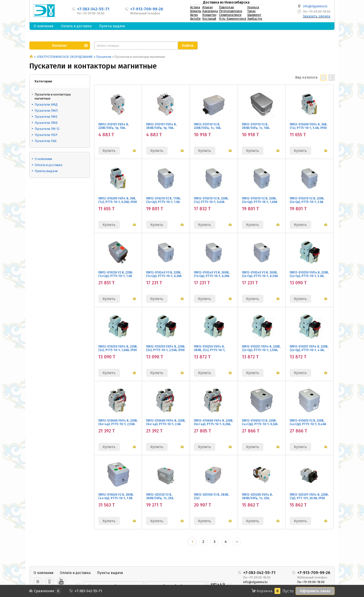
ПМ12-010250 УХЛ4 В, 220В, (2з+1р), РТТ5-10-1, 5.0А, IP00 (309, 276)
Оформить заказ (315, 591)
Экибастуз (255, 19)
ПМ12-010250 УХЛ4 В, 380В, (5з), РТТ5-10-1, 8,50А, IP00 (210, 350)
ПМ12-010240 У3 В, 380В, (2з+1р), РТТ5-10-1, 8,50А (260, 274)
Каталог (60, 45)
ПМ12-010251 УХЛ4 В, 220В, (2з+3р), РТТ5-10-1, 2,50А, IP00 (261, 350)
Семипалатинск (230, 15)
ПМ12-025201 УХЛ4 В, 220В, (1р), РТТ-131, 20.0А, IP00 (309, 496)
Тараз (251, 11)
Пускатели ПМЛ (46, 111)
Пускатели (104, 57)
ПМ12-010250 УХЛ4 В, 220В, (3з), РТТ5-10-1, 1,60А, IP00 (118, 348)
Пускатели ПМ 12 (47, 129)
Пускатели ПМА (46, 123)
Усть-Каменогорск (233, 19)
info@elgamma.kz (315, 6)
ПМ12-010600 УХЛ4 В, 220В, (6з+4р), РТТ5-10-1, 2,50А (118, 422)
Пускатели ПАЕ (46, 141)
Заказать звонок (317, 16)
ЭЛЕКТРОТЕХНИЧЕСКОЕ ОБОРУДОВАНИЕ (65, 57)
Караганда (210, 11)
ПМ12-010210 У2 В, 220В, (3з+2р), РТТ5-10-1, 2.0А (307, 200)
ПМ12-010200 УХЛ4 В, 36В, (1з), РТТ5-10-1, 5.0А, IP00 (309, 126)
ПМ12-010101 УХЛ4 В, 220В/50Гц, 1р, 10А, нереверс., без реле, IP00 (117, 128)
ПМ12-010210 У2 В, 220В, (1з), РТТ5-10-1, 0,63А (211, 200)
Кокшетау (209, 15)
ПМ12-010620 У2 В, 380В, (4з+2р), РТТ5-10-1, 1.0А (116, 496)
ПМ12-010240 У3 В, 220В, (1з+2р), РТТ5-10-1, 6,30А (164, 274)
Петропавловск (231, 11)
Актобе (195, 19)
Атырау (208, 7)
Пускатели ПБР (46, 135)
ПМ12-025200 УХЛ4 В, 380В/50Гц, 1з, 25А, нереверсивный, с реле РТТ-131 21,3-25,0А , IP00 (259, 500)
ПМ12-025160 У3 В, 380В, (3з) (211, 496)
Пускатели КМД (46, 105)
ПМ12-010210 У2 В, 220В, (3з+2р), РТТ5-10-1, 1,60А (260, 200)
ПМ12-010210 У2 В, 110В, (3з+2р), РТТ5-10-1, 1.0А (163, 200)
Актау (194, 15)
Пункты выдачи (112, 26)
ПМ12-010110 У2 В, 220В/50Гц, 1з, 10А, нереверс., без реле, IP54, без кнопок (213, 130)
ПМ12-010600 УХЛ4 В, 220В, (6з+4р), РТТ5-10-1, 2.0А (166, 422)
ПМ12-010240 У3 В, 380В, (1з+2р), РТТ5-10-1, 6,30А (212, 274)
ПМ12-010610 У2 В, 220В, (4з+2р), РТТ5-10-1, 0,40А (308, 422)
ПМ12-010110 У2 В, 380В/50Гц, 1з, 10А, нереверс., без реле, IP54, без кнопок (261, 130)
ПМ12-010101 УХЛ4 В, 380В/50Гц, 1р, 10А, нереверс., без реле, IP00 (165, 128)
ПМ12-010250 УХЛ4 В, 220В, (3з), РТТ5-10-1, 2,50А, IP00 (166, 348)
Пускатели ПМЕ (46, 117)
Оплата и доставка (76, 26)
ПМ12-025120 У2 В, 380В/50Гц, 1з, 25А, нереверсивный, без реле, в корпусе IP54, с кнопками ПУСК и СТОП (166, 502)
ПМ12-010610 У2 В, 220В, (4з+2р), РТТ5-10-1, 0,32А (260, 422)
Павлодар (226, 7)
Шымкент (254, 15)
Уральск (253, 7)
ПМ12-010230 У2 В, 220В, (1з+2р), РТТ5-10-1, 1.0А (116, 274)
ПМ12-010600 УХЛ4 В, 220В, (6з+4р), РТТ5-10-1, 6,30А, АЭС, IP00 (214, 424)
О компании (43, 26)
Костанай (209, 19)
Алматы (196, 11)
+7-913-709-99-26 (147, 9)
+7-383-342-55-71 (93, 9)
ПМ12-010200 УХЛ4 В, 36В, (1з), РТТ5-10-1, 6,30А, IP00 (118, 200)
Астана (195, 7)
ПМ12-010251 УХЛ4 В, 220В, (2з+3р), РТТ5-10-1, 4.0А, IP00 (309, 350)
